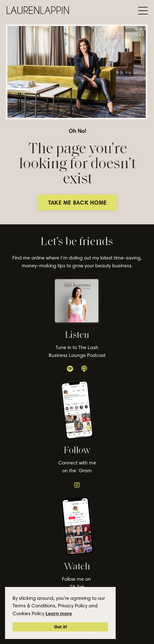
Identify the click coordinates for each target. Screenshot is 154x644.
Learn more (59, 613)
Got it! (60, 627)
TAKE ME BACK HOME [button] (78, 203)
